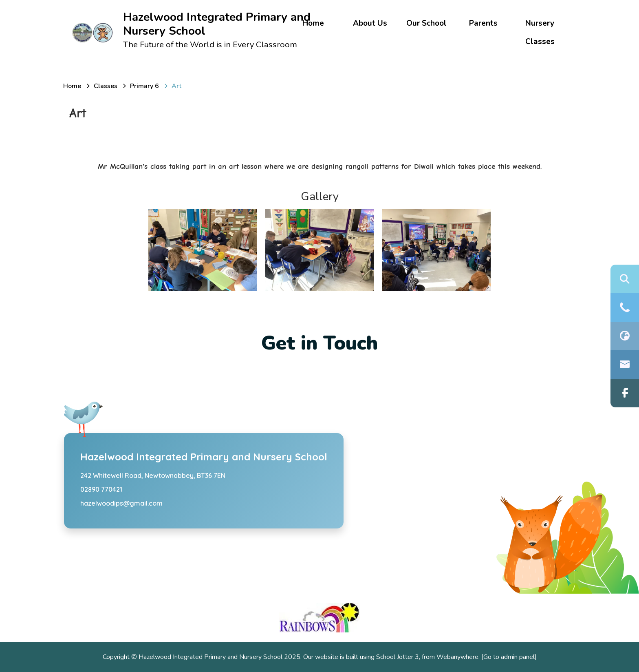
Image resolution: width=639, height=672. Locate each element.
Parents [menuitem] (483, 23)
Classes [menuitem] (540, 42)
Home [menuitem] (313, 23)
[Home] (72, 86)
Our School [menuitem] (426, 23)
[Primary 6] (144, 86)
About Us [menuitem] (370, 23)
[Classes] (106, 86)
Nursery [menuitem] (540, 23)
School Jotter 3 (398, 657)
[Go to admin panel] (509, 657)
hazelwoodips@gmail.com (121, 503)
